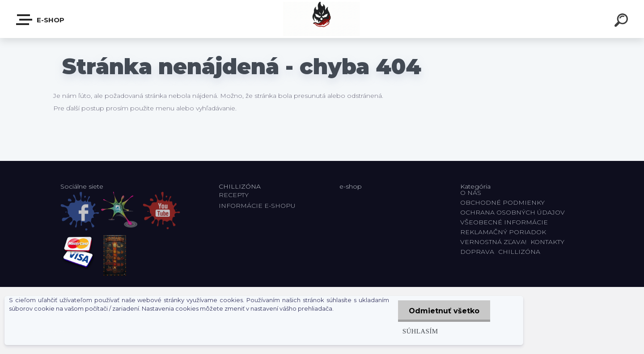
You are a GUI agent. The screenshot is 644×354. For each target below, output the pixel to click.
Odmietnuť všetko (444, 311)
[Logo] (322, 19)
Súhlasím (419, 331)
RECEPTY (235, 195)
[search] (623, 21)
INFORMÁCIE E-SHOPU (257, 206)
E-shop (41, 20)
